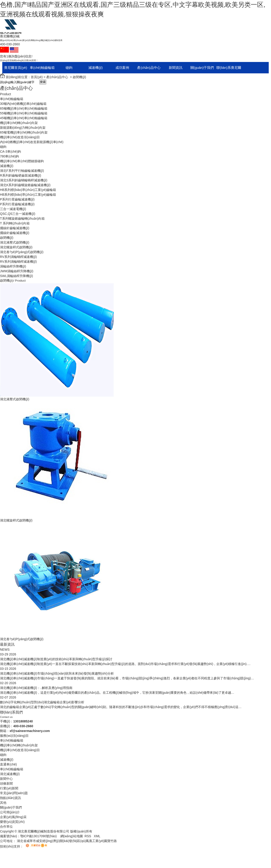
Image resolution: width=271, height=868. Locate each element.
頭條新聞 (6, 783)
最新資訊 (7, 644)
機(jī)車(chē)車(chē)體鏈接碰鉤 (22, 161)
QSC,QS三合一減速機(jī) (18, 214)
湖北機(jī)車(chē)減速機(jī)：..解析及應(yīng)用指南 (36, 688)
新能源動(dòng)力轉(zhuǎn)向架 (23, 128)
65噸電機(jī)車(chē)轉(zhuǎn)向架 (24, 132)
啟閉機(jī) (79, 77)
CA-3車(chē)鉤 (10, 152)
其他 (3, 803)
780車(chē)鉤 (9, 156)
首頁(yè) (37, 77)
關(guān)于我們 (202, 68)
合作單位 (6, 827)
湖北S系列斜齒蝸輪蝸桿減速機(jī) (24, 180)
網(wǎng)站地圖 (72, 836)
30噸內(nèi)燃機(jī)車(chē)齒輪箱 (23, 104)
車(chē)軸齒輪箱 (42, 68)
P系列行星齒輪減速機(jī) (17, 199)
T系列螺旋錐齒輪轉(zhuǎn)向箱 (22, 218)
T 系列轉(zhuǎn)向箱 (15, 223)
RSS (88, 836)
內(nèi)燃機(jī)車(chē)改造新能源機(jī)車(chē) (32, 142)
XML (97, 836)
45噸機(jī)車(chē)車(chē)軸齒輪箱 (24, 118)
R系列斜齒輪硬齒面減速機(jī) (20, 175)
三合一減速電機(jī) (13, 209)
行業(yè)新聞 (9, 788)
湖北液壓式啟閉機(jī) (15, 242)
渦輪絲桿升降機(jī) (13, 266)
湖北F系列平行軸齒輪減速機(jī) (22, 171)
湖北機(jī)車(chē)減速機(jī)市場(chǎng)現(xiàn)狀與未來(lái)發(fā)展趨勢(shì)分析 (57, 673)
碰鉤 (69, 68)
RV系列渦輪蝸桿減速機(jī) (18, 257)
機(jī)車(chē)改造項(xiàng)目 (20, 137)
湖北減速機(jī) (10, 774)
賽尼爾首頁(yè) (16, 68)
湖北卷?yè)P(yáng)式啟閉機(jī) (22, 252)
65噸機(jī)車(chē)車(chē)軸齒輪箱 (24, 108)
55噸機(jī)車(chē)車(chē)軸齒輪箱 (24, 113)
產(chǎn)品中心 (149, 68)
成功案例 (122, 68)
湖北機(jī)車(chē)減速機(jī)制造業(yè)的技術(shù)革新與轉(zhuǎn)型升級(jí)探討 (56, 659)
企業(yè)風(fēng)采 (13, 817)
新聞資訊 (176, 68)
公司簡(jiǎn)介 (10, 812)
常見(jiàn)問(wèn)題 (14, 793)
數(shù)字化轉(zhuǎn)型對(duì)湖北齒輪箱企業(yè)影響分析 (42, 702)
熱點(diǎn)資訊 (10, 798)
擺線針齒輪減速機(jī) (15, 228)
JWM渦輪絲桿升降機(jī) (17, 271)
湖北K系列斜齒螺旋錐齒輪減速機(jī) (25, 185)
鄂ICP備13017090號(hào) (38, 836)
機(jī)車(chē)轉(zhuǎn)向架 (19, 123)
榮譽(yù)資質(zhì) (12, 822)
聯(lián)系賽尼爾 (229, 68)
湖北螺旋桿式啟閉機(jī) (16, 247)
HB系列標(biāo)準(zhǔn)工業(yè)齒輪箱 (28, 190)
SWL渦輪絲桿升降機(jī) (17, 276)
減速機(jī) (96, 68)
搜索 (43, 82)
